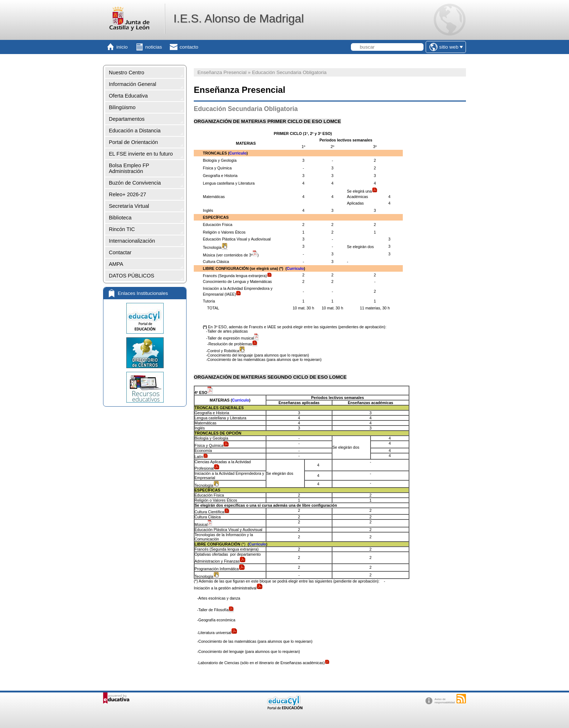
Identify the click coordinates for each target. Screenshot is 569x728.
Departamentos (127, 119)
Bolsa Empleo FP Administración (129, 168)
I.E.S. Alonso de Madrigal (239, 18)
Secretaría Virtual (129, 206)
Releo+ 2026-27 (128, 194)
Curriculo (238, 153)
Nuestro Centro (127, 73)
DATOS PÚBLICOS (132, 276)
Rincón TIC (122, 229)
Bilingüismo (122, 107)
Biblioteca (120, 218)
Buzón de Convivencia (135, 183)
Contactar (120, 252)
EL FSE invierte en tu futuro (141, 154)
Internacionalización (132, 241)
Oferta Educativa (128, 96)
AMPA (116, 264)
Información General (132, 84)
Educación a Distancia (135, 131)
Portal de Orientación (133, 142)
